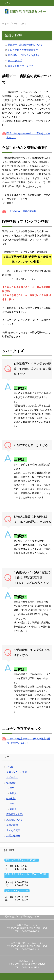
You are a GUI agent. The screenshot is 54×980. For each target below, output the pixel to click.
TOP (14, 24)
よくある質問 (13, 830)
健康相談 (11, 799)
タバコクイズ (15, 61)
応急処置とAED (14, 814)
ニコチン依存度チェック (21, 66)
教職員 (13, 793)
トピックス (12, 777)
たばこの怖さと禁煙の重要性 (23, 50)
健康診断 (11, 783)
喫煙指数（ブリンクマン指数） (24, 55)
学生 (12, 788)
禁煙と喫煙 (12, 825)
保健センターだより (17, 772)
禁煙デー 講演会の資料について (25, 45)
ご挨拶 (10, 767)
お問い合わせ (13, 836)
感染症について (14, 820)
